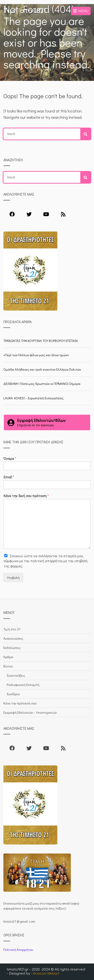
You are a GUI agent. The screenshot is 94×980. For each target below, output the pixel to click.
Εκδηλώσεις (12, 648)
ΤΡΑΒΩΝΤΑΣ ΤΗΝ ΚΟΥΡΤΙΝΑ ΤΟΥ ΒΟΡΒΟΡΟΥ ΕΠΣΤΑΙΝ (40, 341)
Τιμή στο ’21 (12, 629)
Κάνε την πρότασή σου (20, 703)
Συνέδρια (13, 694)
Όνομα (10, 458)
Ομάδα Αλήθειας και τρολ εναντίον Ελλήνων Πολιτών (42, 369)
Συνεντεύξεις (16, 675)
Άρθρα (8, 657)
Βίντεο (8, 666)
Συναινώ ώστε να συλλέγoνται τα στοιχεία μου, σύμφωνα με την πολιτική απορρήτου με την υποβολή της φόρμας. (46, 561)
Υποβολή (13, 578)
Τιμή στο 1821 (25, 11)
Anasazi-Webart (46, 974)
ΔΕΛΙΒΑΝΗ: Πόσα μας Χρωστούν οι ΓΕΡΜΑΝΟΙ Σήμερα (42, 384)
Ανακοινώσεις (13, 638)
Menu (81, 11)
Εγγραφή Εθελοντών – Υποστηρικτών (30, 712)
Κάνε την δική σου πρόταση (26, 496)
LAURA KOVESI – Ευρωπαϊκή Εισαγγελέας (34, 398)
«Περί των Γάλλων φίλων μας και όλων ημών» (36, 355)
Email (9, 477)
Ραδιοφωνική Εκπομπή (23, 685)
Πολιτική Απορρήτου (18, 950)
